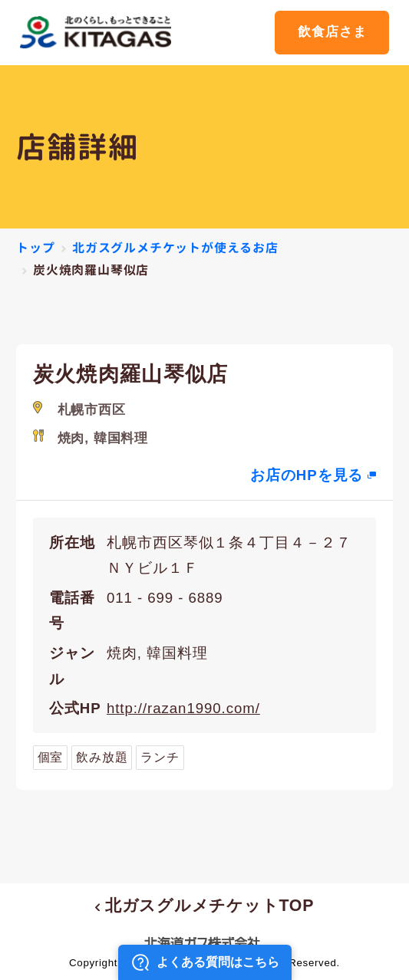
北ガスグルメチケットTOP (204, 906)
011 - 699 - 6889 (165, 598)
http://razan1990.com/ (183, 708)
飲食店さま (332, 32)
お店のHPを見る (307, 475)
